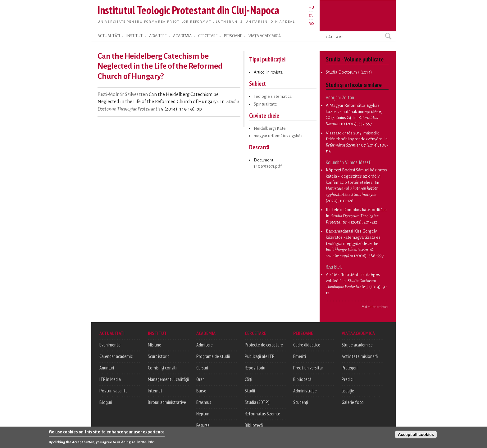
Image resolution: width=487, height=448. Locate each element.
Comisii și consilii (163, 368)
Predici (348, 379)
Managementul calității (168, 379)
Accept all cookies (416, 434)
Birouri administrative (167, 402)
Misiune (155, 345)
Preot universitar (308, 368)
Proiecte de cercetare (264, 345)
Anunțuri (107, 368)
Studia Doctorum (341, 72)
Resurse (203, 425)
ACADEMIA (182, 36)
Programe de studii (213, 356)
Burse (201, 391)
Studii (250, 391)
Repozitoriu (255, 368)
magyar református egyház (278, 136)
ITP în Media (110, 379)
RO (311, 24)
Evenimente (110, 345)
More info (146, 442)
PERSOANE (233, 36)
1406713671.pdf (268, 166)
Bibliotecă (254, 425)
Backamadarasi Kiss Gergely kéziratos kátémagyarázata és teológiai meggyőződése (353, 237)
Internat (155, 391)
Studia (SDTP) (257, 402)
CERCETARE (208, 36)
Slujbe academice (357, 345)
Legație (348, 391)
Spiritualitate (265, 104)
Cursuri (202, 368)
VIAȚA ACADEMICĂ (265, 36)
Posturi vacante (114, 391)
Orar (200, 379)
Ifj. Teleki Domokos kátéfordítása (356, 210)
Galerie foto (353, 402)
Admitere (205, 345)
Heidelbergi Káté (270, 128)
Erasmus (204, 402)
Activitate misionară (360, 356)
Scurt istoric (159, 356)
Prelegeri (350, 368)
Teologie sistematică (273, 96)
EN (311, 16)
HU (311, 7)
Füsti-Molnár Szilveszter (122, 94)
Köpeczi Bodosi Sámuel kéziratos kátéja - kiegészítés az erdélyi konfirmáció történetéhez (356, 176)
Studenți (301, 402)
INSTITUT (134, 36)
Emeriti (300, 356)
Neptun (203, 414)
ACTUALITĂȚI (109, 36)
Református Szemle (262, 414)
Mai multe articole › (375, 307)
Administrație (305, 391)
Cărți (248, 379)
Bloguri (106, 402)
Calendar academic (116, 356)
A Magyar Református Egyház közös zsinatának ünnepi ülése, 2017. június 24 (354, 111)
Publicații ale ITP (260, 356)
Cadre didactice (307, 345)
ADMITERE (158, 36)
